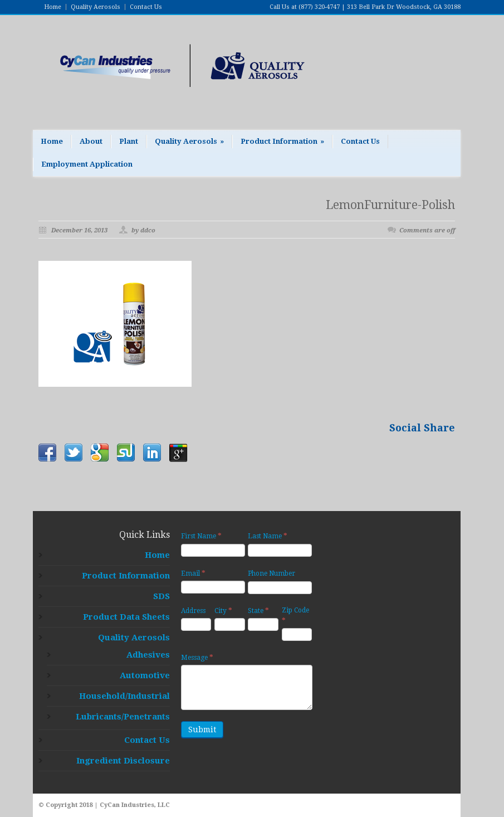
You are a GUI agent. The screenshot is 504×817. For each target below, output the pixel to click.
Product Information (282, 141)
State (258, 611)
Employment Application (87, 164)
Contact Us (146, 7)
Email (193, 573)
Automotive (145, 675)
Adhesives (148, 655)
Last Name (268, 536)
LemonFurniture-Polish (390, 205)
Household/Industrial (124, 696)
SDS (162, 596)
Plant (129, 141)
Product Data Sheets (126, 617)
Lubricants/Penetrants (123, 717)
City (223, 611)
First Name (201, 536)
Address (193, 611)
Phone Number (271, 573)
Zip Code (295, 616)
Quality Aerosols (96, 7)
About (91, 141)
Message (197, 657)
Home (53, 7)
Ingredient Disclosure (123, 761)
